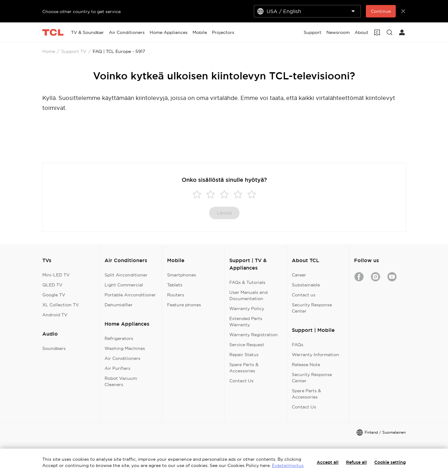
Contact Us (241, 381)
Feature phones (184, 305)
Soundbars (54, 348)
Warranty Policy (247, 309)
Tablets (175, 285)
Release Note (306, 365)
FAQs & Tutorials (247, 282)
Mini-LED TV (56, 275)
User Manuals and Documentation (248, 295)
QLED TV (52, 285)
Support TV (74, 51)
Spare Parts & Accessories (244, 368)
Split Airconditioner (126, 275)
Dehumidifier (119, 305)
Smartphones (182, 275)
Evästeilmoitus (288, 465)
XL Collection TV (61, 305)
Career (299, 275)
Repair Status (244, 355)
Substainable (306, 285)
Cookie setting (390, 462)
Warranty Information (315, 355)
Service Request (247, 345)
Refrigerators (119, 338)
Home (49, 51)
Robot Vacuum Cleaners (121, 381)
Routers (176, 295)
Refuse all (356, 462)
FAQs (298, 345)
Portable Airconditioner (130, 295)
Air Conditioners (122, 358)
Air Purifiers (117, 368)
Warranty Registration (254, 335)
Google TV (54, 295)
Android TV (55, 315)
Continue (381, 11)
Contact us (304, 295)
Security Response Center (312, 308)
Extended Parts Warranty (246, 322)
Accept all (328, 462)
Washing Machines (125, 348)
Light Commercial (124, 285)
